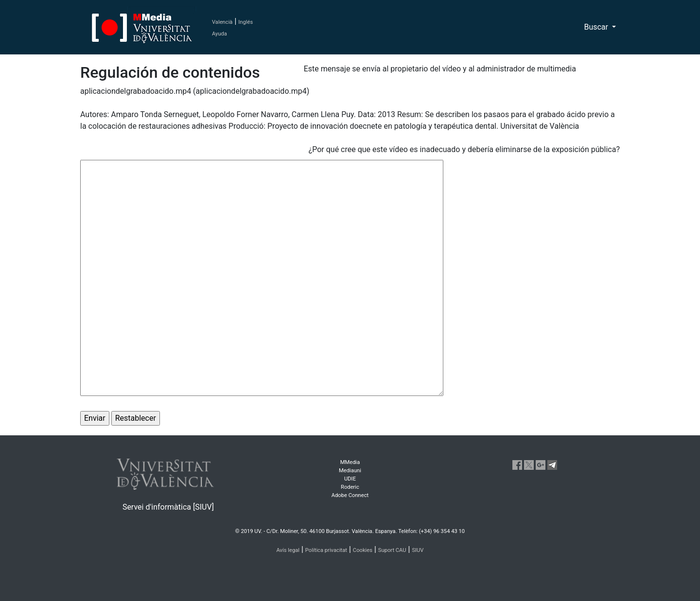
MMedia (350, 462)
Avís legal (288, 550)
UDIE (350, 479)
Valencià (222, 22)
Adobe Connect (350, 495)
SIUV (418, 550)
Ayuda (219, 34)
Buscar (597, 27)
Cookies (363, 550)
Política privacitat (326, 550)
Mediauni (350, 471)
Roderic (350, 487)
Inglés (245, 22)
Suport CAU (392, 550)
